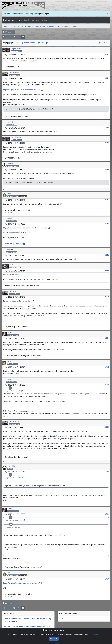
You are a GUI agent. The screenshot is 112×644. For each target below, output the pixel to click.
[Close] (108, 14)
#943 (107, 128)
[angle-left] (9, 37)
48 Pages (7, 32)
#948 (107, 255)
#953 (107, 385)
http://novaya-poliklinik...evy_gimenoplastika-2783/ (23, 90)
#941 (107, 54)
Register (47, 14)
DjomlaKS (10, 122)
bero (10, 194)
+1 (4, 189)
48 (23, 37)
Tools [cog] (102, 43)
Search (27, 20)
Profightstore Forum (12, 20)
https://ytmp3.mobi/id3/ (15, 244)
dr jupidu (9, 218)
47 (18, 37)
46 (14, 37)
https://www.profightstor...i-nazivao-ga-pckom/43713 (24, 583)
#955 (107, 472)
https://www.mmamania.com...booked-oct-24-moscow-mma (27, 228)
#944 (107, 143)
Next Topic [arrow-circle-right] (43, 43)
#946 (107, 200)
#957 (107, 579)
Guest (62, 619)
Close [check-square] (54, 639)
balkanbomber (14, 73)
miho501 (10, 361)
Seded (10, 333)
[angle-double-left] (4, 37)
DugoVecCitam (16, 49)
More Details (95, 634)
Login (40, 14)
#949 (107, 270)
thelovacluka (14, 265)
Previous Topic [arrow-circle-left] (28, 43)
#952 (107, 367)
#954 (107, 427)
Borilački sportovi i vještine (30, 26)
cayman (11, 164)
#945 (107, 169)
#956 (107, 514)
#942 (107, 78)
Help (32, 20)
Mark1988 (11, 466)
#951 (107, 338)
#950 (107, 297)
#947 (107, 224)
